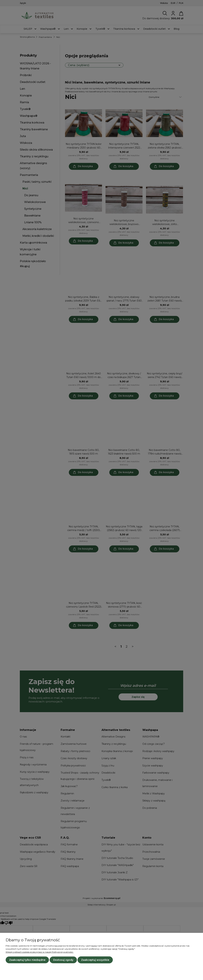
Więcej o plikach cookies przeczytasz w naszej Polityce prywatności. (40, 952)
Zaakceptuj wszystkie (95, 960)
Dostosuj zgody (63, 960)
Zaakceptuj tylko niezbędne (27, 960)
